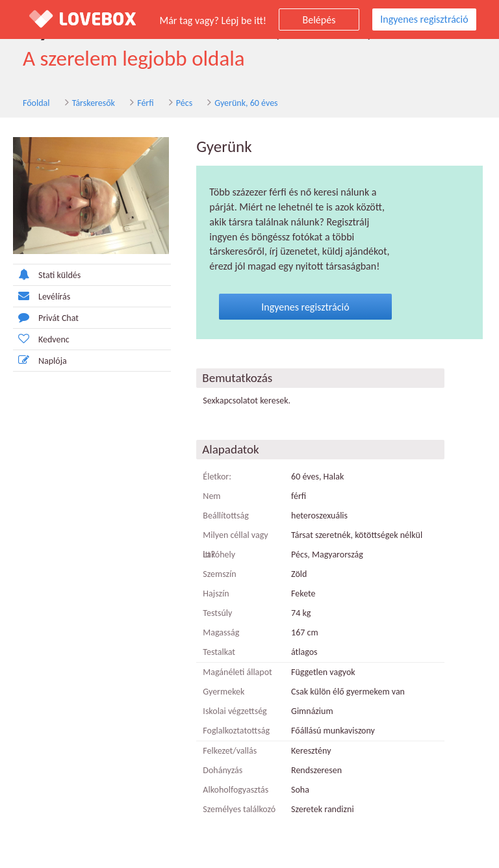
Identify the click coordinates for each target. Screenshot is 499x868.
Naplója (40, 360)
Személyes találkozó (239, 809)
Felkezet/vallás (230, 751)
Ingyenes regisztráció (424, 19)
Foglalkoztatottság (236, 731)
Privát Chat (46, 317)
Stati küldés (47, 274)
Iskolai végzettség (235, 711)
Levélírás (42, 296)
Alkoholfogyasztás (236, 790)
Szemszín (219, 574)
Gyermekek (224, 692)
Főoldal (36, 103)
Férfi (145, 103)
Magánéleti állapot (237, 672)
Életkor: (217, 477)
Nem (211, 496)
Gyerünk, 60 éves (246, 103)
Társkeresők (94, 103)
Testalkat (219, 652)
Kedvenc (41, 339)
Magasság (221, 632)
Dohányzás (223, 770)
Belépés (319, 20)
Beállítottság (226, 516)
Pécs (184, 103)
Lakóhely (219, 555)
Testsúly (217, 613)
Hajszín (216, 594)
